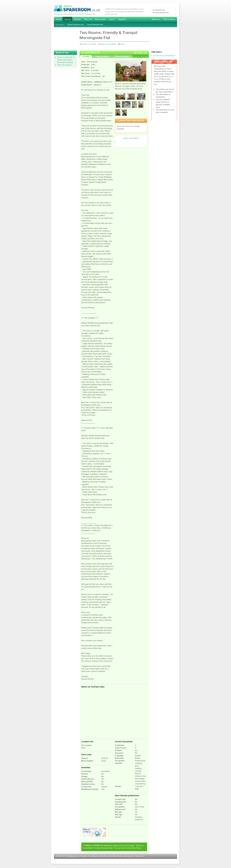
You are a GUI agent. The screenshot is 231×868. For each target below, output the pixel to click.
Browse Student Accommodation (77, 19)
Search (67, 19)
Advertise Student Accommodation (88, 19)
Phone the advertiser (122, 56)
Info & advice (169, 19)
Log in (112, 19)
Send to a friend (89, 44)
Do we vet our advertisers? (164, 56)
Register (122, 19)
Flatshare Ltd (73, 856)
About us (156, 19)
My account (100, 19)
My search (60, 25)
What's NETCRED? (131, 138)
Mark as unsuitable (108, 44)
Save (122, 44)
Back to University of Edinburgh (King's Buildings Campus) (66, 60)
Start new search (64, 65)
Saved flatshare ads (76, 25)
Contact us (139, 856)
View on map (94, 832)
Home (58, 19)
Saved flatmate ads (95, 25)
